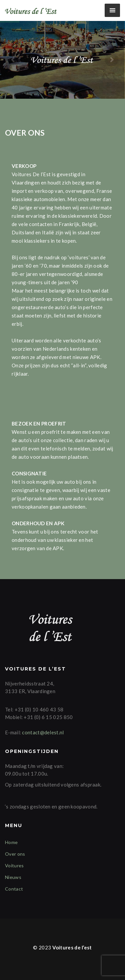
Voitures (14, 865)
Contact (14, 889)
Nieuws (13, 877)
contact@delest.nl (43, 732)
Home (11, 842)
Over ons (15, 854)
